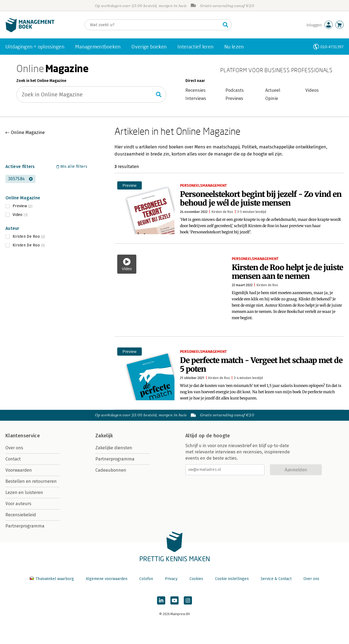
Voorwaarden (19, 470)
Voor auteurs (18, 504)
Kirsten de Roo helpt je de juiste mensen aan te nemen (287, 272)
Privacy (171, 579)
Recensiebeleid (21, 515)
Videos (312, 90)
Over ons (14, 448)
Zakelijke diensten (114, 448)
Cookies (196, 579)
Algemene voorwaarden (107, 579)
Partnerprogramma (25, 526)
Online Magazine (28, 132)
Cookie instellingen (232, 579)
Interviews (196, 98)
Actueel (273, 90)
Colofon (146, 579)
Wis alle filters (74, 167)
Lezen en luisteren (24, 492)
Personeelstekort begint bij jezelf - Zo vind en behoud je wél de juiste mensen (261, 199)
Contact (13, 459)
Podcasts (235, 90)
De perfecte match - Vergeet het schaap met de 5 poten (261, 365)
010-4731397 (332, 47)
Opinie (272, 98)
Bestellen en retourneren (31, 481)
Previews (234, 98)
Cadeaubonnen (111, 470)
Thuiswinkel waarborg (52, 579)
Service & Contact (276, 579)
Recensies (195, 90)
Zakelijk (104, 436)
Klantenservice (23, 436)
